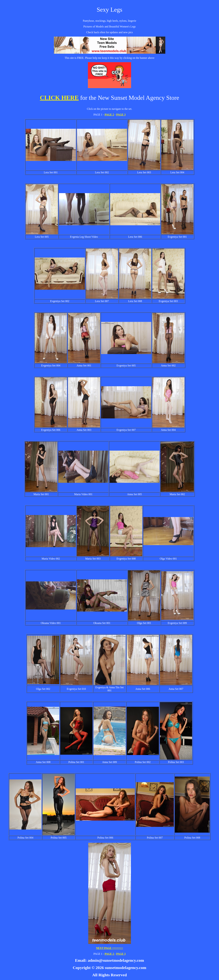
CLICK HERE (59, 98)
